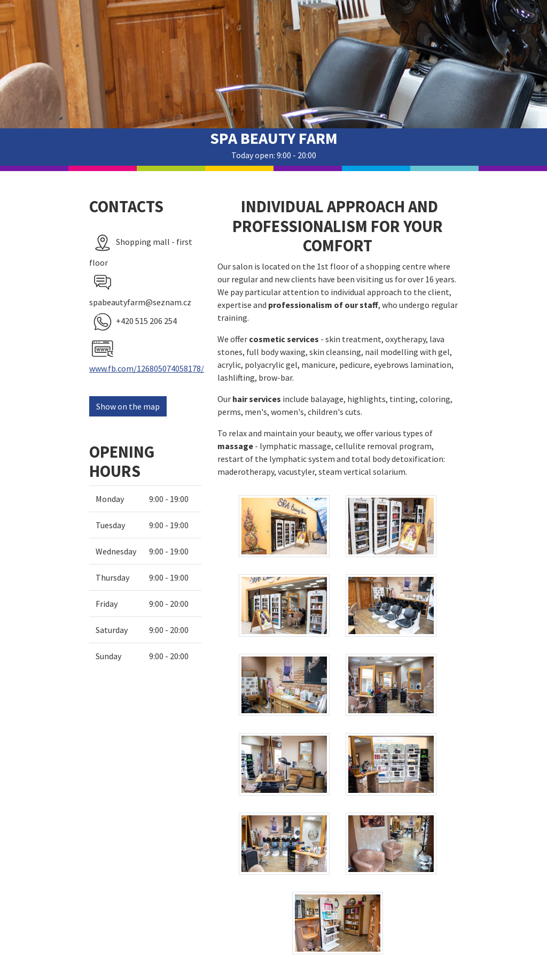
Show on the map (128, 406)
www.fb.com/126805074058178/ (147, 368)
